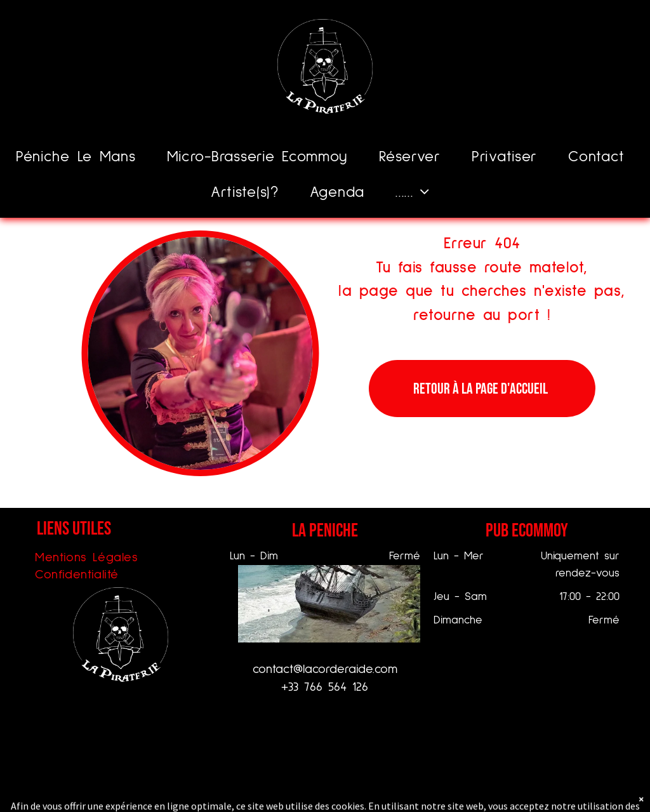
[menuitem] (81, 157)
